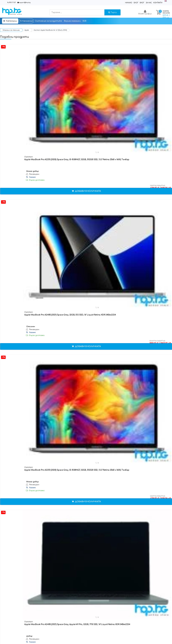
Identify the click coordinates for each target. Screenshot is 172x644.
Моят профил (145, 12)
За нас (149, 3)
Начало (129, 3)
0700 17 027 (12, 2)
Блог (136, 3)
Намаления (26, 21)
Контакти (158, 3)
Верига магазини (72, 21)
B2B (84, 21)
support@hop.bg (25, 2)
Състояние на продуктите (48, 21)
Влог (142, 3)
